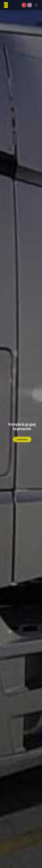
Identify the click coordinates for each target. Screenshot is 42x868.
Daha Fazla (22, 440)
